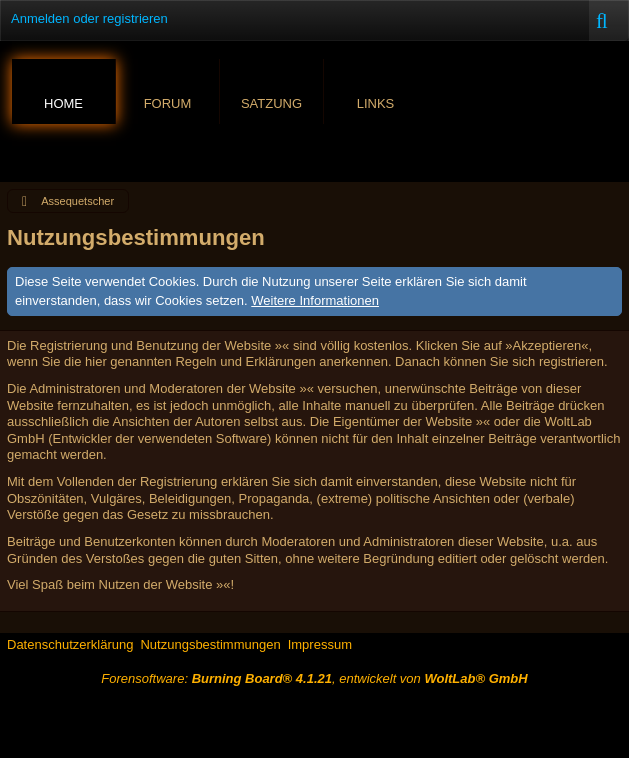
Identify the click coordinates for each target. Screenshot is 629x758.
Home (63, 103)
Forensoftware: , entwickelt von (314, 678)
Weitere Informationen (315, 300)
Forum (168, 103)
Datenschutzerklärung (70, 644)
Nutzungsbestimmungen (210, 644)
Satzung (271, 103)
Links (376, 103)
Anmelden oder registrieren (89, 18)
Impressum (320, 644)
